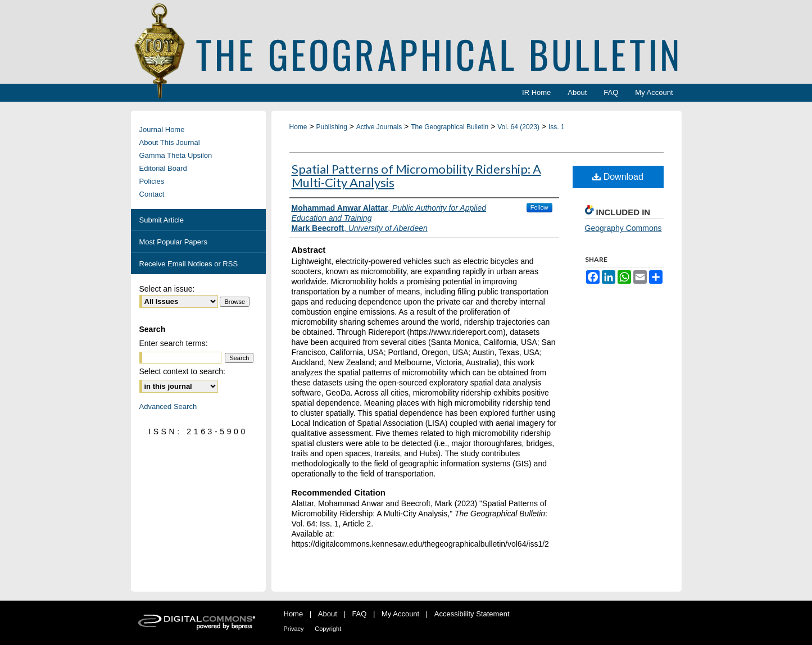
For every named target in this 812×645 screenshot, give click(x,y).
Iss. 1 (557, 127)
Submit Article (162, 220)
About (328, 614)
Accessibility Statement (472, 614)
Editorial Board (163, 168)
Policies (152, 181)
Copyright (328, 629)
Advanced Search (168, 406)
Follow (539, 207)
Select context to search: (182, 371)
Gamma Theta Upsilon (176, 155)
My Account (400, 614)
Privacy (294, 629)
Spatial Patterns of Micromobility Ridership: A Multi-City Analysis (416, 176)
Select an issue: (167, 289)
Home (298, 127)
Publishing (331, 127)
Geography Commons (623, 228)
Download (618, 177)
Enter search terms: (174, 343)
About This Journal (170, 142)
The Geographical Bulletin (450, 127)
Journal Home (162, 130)
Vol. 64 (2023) (518, 127)
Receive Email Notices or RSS (189, 264)
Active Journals (379, 127)
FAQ (359, 614)
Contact (152, 194)
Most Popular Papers (173, 242)
